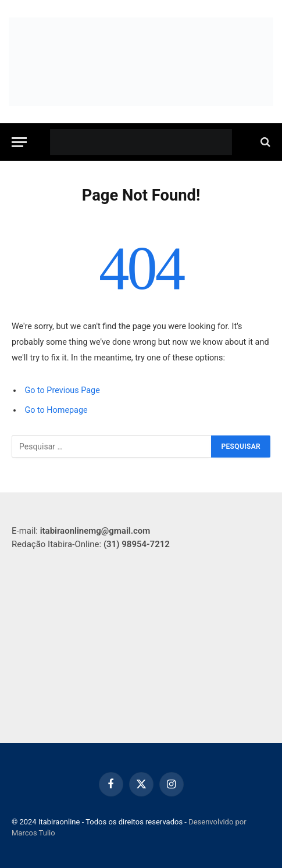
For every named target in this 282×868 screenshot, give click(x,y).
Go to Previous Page (62, 390)
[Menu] (19, 142)
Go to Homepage (56, 410)
